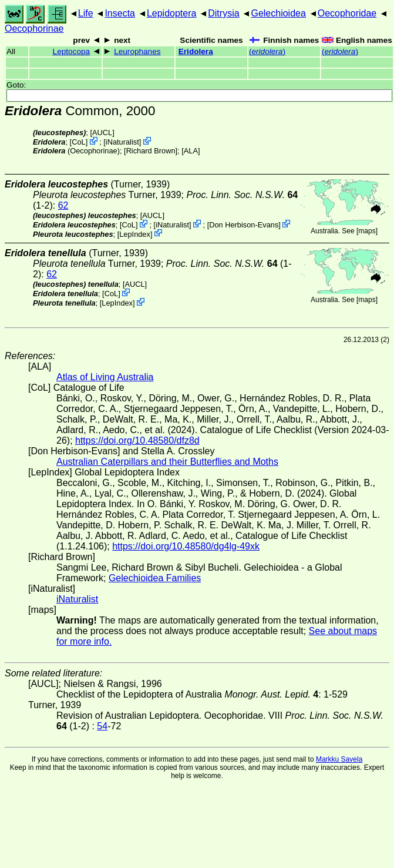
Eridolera (196, 51)
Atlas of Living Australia (105, 377)
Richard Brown (151, 151)
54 (102, 726)
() (267, 51)
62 (63, 205)
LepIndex (135, 234)
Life (86, 13)
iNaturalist (122, 142)
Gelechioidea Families (155, 578)
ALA (191, 151)
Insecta (120, 13)
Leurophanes (137, 51)
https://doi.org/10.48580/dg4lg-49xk (186, 546)
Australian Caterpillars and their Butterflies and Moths (167, 462)
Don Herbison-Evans (244, 225)
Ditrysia (223, 13)
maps (367, 231)
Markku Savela (339, 759)
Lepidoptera (172, 13)
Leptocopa (72, 51)
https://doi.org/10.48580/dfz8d (137, 440)
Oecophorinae (34, 29)
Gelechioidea (278, 13)
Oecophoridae (347, 13)
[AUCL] (102, 133)
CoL (78, 142)
